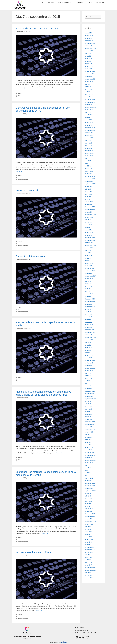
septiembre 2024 (90, 79)
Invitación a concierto (28, 190)
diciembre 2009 (90, 514)
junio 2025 (88, 56)
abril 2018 (88, 258)
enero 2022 (89, 148)
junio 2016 (88, 314)
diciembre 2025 (90, 41)
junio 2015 (88, 345)
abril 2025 (88, 61)
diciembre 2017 (90, 268)
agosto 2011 (89, 463)
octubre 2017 (89, 273)
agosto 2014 (89, 371)
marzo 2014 (89, 383)
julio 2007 (88, 555)
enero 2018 (89, 266)
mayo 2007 (88, 557)
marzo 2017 (89, 291)
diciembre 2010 (90, 483)
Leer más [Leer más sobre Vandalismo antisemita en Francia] (39, 610)
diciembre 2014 (90, 360)
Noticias (20, 93)
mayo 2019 (88, 225)
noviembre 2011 (90, 455)
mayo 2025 (88, 59)
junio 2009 (88, 529)
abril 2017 (88, 289)
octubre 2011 (89, 458)
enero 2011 (89, 481)
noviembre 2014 (90, 363)
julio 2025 (88, 53)
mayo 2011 (88, 470)
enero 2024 (89, 97)
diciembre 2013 (90, 391)
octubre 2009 (89, 519)
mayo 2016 (88, 317)
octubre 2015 (89, 335)
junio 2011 (88, 468)
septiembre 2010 (90, 491)
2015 (19, 95)
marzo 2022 (89, 146)
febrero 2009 (89, 539)
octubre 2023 (89, 105)
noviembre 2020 (90, 179)
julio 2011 (88, 465)
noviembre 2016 (90, 302)
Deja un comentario (23, 97)
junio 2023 (88, 115)
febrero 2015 (89, 355)
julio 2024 (88, 84)
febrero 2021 (89, 171)
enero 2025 (89, 69)
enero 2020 (89, 204)
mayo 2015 (88, 348)
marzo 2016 (89, 322)
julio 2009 (88, 527)
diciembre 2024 (90, 71)
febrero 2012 (89, 447)
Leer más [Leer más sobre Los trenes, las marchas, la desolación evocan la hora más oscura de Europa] (45, 533)
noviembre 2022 (90, 130)
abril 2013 (88, 412)
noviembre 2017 (90, 271)
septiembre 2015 (90, 337)
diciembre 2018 (90, 238)
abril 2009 (88, 534)
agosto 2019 (89, 217)
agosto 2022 (89, 138)
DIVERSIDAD (51, 2)
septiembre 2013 (90, 399)
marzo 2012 (89, 445)
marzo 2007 (89, 563)
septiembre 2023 (90, 107)
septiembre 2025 (90, 48)
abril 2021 (88, 166)
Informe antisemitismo (65, 2)
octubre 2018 (89, 243)
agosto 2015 (89, 340)
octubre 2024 (89, 77)
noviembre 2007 (90, 547)
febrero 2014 (89, 386)
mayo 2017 (88, 286)
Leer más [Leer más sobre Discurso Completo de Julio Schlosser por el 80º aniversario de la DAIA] (19, 171)
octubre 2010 (89, 488)
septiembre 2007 (90, 550)
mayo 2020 (88, 194)
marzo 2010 (89, 506)
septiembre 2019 (90, 215)
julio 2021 (88, 158)
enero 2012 (89, 450)
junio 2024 (88, 87)
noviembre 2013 (90, 394)
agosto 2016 (89, 309)
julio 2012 (88, 435)
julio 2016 (88, 312)
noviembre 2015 (90, 332)
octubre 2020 (89, 181)
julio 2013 (88, 404)
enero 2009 (89, 542)
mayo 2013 (88, 409)
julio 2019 (88, 220)
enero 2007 (89, 565)
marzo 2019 (89, 230)
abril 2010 (88, 504)
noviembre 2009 (90, 516)
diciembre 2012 (90, 422)
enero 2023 (89, 125)
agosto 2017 (89, 279)
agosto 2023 (89, 110)
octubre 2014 (89, 366)
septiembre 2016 (90, 307)
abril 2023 (88, 117)
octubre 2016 (89, 304)
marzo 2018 (89, 261)
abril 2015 (88, 350)
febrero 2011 (89, 478)
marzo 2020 (89, 199)
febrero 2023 (89, 123)
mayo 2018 (88, 256)
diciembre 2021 (90, 151)
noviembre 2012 (90, 424)
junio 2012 (88, 437)
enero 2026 (89, 38)
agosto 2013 (89, 401)
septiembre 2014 (90, 368)
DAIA (42, 2)
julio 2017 (88, 281)
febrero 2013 (89, 417)
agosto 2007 (89, 552)
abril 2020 (88, 197)
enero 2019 (89, 235)
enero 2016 (89, 327)
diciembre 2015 (90, 330)
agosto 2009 (89, 524)
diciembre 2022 (90, 128)
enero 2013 (89, 419)
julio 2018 (88, 250)
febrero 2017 (89, 294)
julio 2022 (88, 140)
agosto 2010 (89, 493)
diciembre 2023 (90, 100)
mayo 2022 (88, 143)
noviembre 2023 (90, 102)
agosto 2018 (89, 248)
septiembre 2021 (90, 153)
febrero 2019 (89, 233)
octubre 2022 (89, 133)
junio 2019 (88, 222)
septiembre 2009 (90, 522)
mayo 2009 (88, 532)
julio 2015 (88, 343)
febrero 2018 (89, 263)
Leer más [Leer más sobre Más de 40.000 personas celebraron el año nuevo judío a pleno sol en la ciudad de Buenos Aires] (59, 453)
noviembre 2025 (90, 43)
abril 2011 (88, 473)
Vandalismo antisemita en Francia (35, 552)
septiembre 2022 (90, 135)
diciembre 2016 (90, 299)
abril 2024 (88, 92)
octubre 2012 (89, 427)
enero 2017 (89, 297)
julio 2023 (88, 112)
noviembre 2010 (90, 486)
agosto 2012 (89, 432)
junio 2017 (88, 284)
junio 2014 (88, 376)
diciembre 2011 (90, 452)
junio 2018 (88, 253)
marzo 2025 (89, 64)
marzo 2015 (89, 353)
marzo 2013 (89, 414)
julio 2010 (88, 496)
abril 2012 (88, 442)
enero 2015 (89, 358)
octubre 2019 (89, 212)
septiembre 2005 (90, 570)
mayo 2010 (88, 501)
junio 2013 (88, 406)
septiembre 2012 (90, 430)
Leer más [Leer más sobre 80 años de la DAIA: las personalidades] (22, 89)
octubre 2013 (89, 396)
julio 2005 (88, 573)
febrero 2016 (89, 325)
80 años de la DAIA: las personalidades (38, 28)
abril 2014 (88, 381)
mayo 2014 (88, 378)
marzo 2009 (89, 537)
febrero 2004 (89, 578)
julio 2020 (88, 189)
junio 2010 (88, 499)
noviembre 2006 (90, 568)
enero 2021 (89, 174)
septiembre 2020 (90, 184)
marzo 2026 (89, 33)
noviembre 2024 (90, 74)
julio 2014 (88, 373)
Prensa (90, 2)
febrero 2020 (89, 202)
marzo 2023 (89, 120)
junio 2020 (88, 192)
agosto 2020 (89, 186)
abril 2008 (88, 545)
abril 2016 (88, 319)
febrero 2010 (89, 509)
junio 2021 (88, 161)
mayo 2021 (88, 163)
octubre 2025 (89, 46)
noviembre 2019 (90, 210)
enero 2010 (89, 511)
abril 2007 (88, 560)
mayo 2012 (88, 440)
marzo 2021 (89, 169)
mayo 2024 (88, 89)
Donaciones (100, 2)
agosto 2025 (89, 51)
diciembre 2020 (90, 176)
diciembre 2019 (90, 207)
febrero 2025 (89, 66)
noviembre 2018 (90, 240)
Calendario (80, 2)
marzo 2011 (89, 476)
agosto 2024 (89, 82)
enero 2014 (89, 389)
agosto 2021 (89, 156)
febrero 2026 (89, 36)
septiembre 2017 (90, 276)
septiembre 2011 (90, 460)
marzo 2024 (89, 94)
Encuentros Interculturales (30, 256)
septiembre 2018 (90, 245)
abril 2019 (88, 227)
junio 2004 (88, 575)
